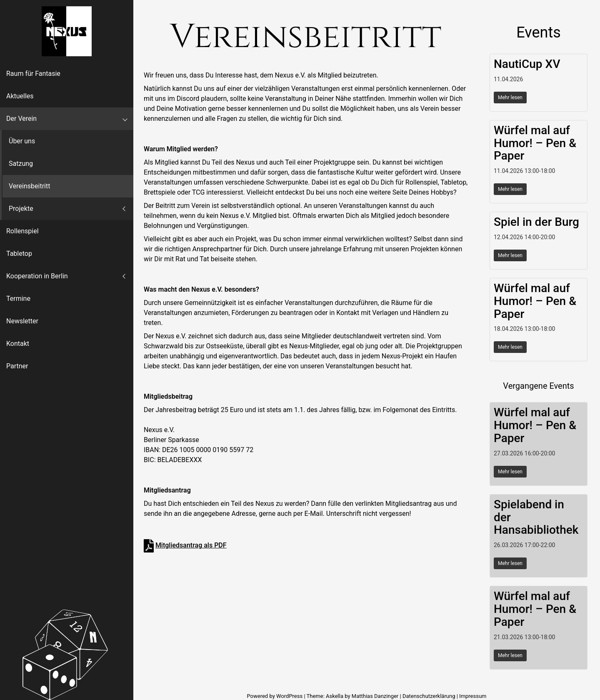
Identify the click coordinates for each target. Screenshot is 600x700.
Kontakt (18, 344)
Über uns (22, 141)
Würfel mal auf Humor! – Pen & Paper (535, 143)
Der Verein (21, 119)
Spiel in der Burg (536, 222)
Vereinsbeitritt (29, 186)
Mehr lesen (510, 97)
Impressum (473, 696)
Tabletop (19, 254)
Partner (17, 366)
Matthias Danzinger (375, 696)
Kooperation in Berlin (37, 276)
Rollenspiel (22, 231)
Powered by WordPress (275, 696)
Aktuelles (20, 96)
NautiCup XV (527, 64)
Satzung (21, 164)
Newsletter (22, 321)
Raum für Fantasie (33, 74)
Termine (18, 299)
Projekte (21, 209)
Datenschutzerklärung (429, 696)
